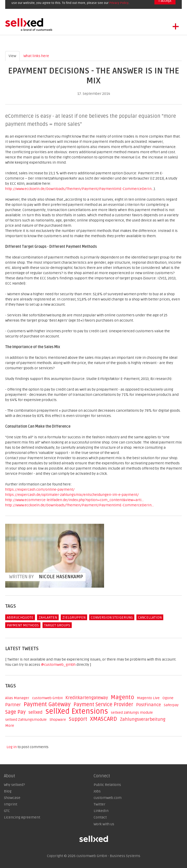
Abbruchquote (20, 617)
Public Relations (107, 785)
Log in (12, 747)
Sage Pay (15, 712)
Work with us (104, 824)
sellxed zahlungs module (132, 713)
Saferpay (171, 705)
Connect (102, 776)
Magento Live (148, 698)
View (14, 56)
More (10, 726)
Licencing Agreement (22, 817)
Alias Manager (17, 698)
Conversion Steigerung (112, 617)
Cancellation (150, 617)
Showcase (12, 798)
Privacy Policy (119, 3)
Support (78, 719)
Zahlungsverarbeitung (143, 719)
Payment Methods (23, 625)
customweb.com (108, 798)
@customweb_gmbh (58, 665)
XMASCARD (104, 719)
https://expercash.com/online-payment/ (40, 490)
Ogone (168, 698)
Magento (122, 697)
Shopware (58, 720)
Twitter (99, 804)
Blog (8, 791)
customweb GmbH (47, 698)
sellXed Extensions (77, 711)
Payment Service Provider (103, 705)
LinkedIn (101, 811)
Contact (100, 817)
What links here (36, 56)
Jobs (97, 791)
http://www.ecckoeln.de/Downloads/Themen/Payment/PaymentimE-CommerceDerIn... (80, 189)
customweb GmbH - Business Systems (108, 856)
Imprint (11, 804)
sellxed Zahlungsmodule (26, 720)
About (10, 776)
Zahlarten (48, 617)
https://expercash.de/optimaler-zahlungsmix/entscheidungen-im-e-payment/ (72, 495)
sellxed (35, 712)
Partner (13, 705)
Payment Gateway (47, 704)
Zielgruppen (74, 617)
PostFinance (149, 705)
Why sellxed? (14, 785)
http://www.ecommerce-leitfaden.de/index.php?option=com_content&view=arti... (74, 500)
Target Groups (57, 625)
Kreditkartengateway (87, 698)
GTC (7, 811)
